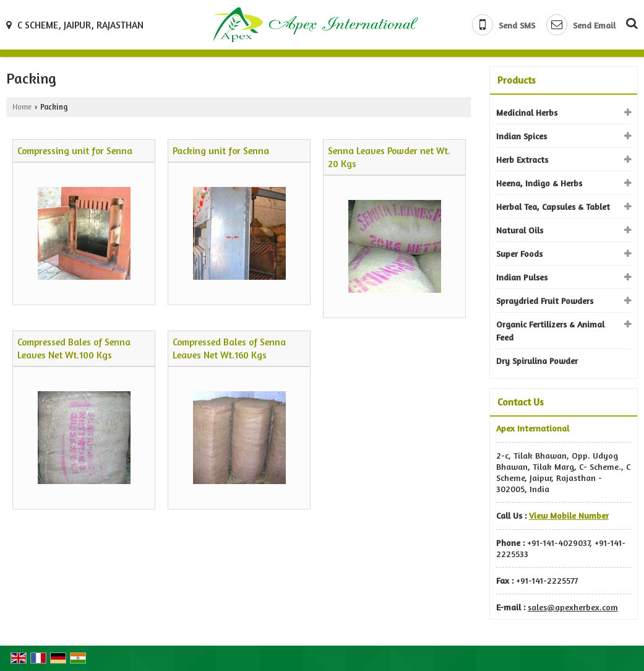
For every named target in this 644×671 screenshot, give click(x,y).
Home (22, 107)
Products (517, 80)
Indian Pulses (522, 277)
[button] (569, 515)
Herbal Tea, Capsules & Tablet (553, 206)
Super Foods (519, 253)
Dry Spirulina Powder (537, 361)
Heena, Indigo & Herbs (539, 183)
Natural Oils (520, 230)
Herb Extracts (522, 159)
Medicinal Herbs (527, 112)
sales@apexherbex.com (573, 607)
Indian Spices (522, 136)
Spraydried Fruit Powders (545, 301)
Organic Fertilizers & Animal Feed (550, 331)
